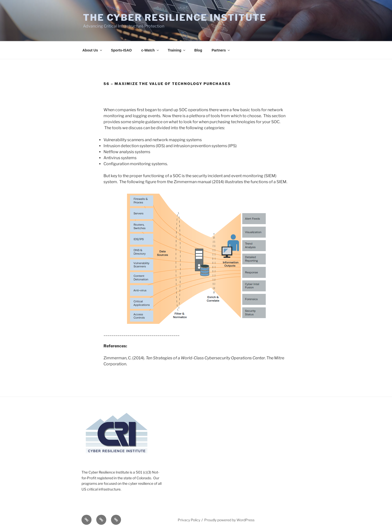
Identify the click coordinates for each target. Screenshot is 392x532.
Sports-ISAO (121, 50)
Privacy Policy (189, 520)
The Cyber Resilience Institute (175, 17)
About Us (93, 50)
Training (177, 50)
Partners (221, 50)
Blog (198, 50)
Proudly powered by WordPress (229, 520)
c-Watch (150, 50)
